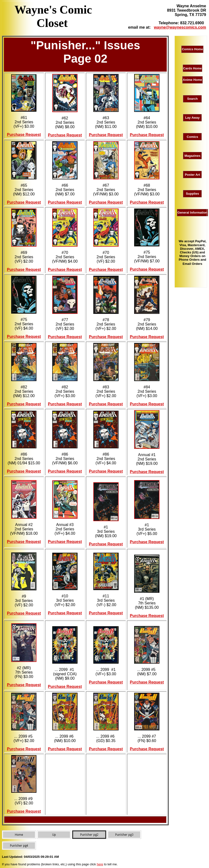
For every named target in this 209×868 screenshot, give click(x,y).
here (100, 864)
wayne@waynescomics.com (180, 27)
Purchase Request (24, 135)
